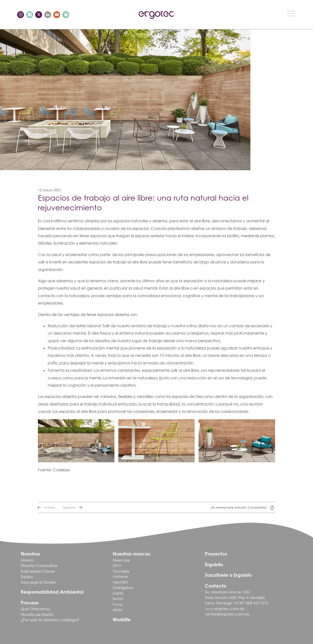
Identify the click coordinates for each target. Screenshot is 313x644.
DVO (117, 565)
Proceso (30, 603)
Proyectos (216, 554)
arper (118, 610)
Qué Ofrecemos (35, 609)
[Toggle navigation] (291, 13)
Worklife (122, 619)
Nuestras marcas (131, 554)
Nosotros (30, 554)
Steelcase (121, 560)
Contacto (216, 586)
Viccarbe (121, 571)
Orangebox (123, 588)
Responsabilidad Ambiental (52, 592)
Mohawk (120, 576)
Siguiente (74, 507)
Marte (118, 593)
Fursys (118, 604)
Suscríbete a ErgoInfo (228, 575)
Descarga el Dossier (38, 582)
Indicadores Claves (38, 571)
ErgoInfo (214, 564)
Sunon (118, 599)
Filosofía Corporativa (39, 565)
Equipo (27, 576)
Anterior (45, 507)
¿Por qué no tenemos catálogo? (50, 620)
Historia (27, 560)
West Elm (120, 582)
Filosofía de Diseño (37, 614)
